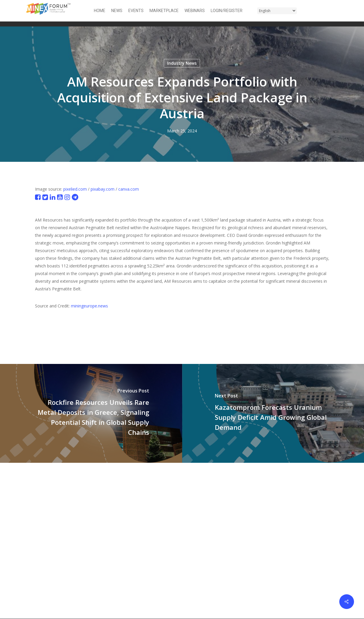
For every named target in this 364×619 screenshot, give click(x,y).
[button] (334, 11)
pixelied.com (75, 189)
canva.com (129, 189)
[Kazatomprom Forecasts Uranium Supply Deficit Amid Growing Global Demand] (273, 413)
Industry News (182, 63)
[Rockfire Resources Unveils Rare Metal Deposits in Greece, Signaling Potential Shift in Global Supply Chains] (91, 413)
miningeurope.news (89, 306)
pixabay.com (103, 189)
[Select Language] (277, 11)
